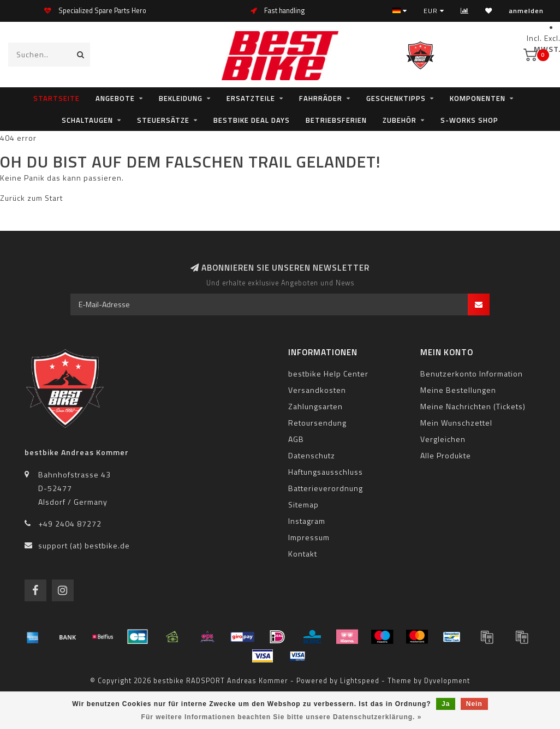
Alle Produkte (446, 455)
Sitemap (303, 504)
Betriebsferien (336, 120)
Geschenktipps (396, 98)
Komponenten (478, 98)
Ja (446, 704)
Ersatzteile (251, 98)
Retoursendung (317, 423)
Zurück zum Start (31, 198)
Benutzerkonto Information (472, 374)
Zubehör (400, 120)
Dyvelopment (447, 681)
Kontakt (303, 554)
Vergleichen (443, 439)
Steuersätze (163, 120)
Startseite (56, 98)
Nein (474, 704)
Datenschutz (312, 455)
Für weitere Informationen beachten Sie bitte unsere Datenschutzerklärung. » (282, 717)
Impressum (309, 537)
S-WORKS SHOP (469, 120)
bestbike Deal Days (252, 120)
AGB (296, 439)
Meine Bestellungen (458, 390)
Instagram (307, 521)
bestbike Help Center (328, 374)
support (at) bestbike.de (84, 545)
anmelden (526, 11)
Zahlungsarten (315, 406)
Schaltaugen (87, 120)
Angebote (115, 98)
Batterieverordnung (326, 488)
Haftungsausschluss (326, 472)
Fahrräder (321, 98)
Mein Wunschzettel (456, 423)
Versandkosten (317, 390)
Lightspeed (360, 681)
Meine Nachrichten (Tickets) (473, 406)
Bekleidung (181, 98)
